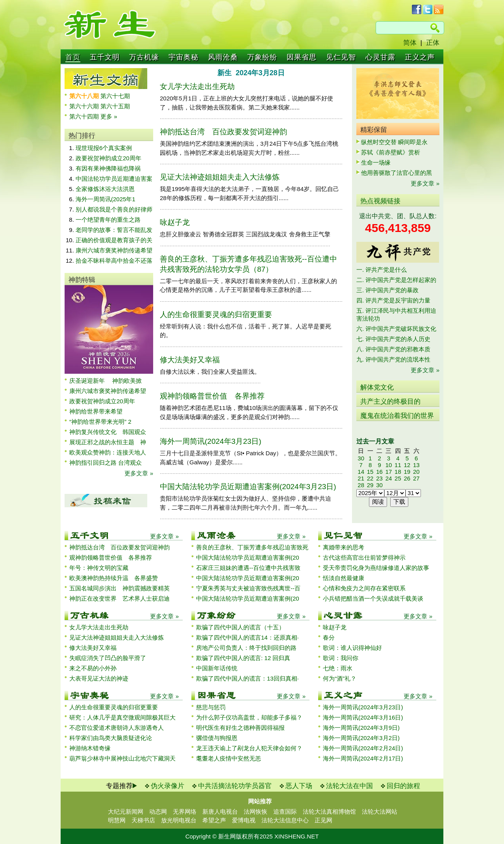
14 (361, 472)
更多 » (109, 116)
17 (389, 472)
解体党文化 (377, 387)
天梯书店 (143, 820)
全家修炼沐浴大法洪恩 (105, 189)
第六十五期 (115, 106)
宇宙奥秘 (183, 57)
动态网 (158, 812)
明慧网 (117, 820)
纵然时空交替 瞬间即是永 (394, 142)
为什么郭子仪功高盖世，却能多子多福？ (249, 717)
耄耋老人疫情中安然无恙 (229, 758)
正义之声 (420, 57)
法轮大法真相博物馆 (329, 812)
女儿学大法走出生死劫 (197, 86)
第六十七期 (115, 96)
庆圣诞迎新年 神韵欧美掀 (106, 381)
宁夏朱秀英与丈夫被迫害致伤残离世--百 (248, 588)
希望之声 (214, 820)
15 (370, 472)
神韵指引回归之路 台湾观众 (106, 463)
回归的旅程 (403, 786)
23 (379, 478)
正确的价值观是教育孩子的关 (114, 240)
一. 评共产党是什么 (382, 270)
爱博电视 (244, 820)
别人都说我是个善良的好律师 (114, 209)
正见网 (323, 820)
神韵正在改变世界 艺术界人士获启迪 (120, 598)
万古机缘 (144, 57)
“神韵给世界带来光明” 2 (100, 422)
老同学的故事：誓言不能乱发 (114, 230)
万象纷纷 (262, 57)
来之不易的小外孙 (93, 668)
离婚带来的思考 (344, 547)
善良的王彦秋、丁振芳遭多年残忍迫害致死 (252, 547)
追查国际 (285, 812)
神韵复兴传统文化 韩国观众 (108, 432)
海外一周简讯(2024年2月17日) (363, 758)
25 (398, 478)
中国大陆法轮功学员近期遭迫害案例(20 (248, 557)
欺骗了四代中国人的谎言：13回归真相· (247, 678)
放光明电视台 (179, 820)
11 (398, 465)
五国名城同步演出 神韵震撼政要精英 (120, 588)
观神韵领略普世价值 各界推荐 (212, 396)
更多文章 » (139, 473)
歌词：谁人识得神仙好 (352, 648)
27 (416, 478)
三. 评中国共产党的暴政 (387, 290)
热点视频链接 (380, 201)
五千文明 (105, 57)
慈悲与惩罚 (211, 707)
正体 (433, 43)
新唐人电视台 (220, 812)
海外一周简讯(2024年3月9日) (361, 728)
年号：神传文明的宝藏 (99, 568)
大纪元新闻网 (126, 812)
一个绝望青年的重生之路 (108, 220)
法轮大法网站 (380, 812)
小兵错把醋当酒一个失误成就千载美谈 (373, 598)
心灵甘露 (380, 57)
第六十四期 (85, 116)
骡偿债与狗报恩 (217, 738)
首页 (73, 57)
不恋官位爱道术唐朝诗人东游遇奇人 (117, 728)
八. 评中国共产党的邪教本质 (393, 349)
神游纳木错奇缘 (90, 748)
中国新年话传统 (217, 668)
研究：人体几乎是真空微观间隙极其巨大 (122, 717)
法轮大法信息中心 (285, 820)
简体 (410, 43)
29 (370, 485)
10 (389, 465)
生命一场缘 (376, 162)
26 (407, 478)
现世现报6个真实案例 (104, 148)
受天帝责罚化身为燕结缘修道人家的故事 (376, 568)
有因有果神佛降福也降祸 (108, 168)
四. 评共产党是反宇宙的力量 (393, 300)
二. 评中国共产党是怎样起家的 (396, 280)
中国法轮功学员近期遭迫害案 (114, 179)
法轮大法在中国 (349, 786)
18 (398, 472)
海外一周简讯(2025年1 (106, 199)
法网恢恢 (256, 812)
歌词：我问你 (341, 658)
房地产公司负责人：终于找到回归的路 (246, 648)
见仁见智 (341, 57)
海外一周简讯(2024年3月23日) (211, 441)
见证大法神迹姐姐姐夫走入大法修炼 (220, 177)
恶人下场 (299, 786)
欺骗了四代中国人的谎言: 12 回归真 (243, 658)
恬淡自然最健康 (344, 578)
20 (416, 472)
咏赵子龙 (175, 222)
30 (361, 458)
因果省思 (302, 57)
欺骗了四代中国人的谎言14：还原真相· (247, 637)
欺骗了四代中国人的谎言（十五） (240, 627)
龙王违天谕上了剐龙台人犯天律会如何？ (249, 748)
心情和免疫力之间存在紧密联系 (364, 588)
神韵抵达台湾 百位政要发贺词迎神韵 (223, 132)
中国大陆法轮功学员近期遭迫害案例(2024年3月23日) (248, 487)
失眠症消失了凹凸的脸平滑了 (108, 658)
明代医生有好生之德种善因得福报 (240, 728)
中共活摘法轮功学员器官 (235, 786)
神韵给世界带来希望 (96, 411)
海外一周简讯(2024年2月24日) (363, 748)
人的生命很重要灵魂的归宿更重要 (216, 314)
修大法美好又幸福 (190, 360)
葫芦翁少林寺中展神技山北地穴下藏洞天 (122, 758)
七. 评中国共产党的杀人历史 (393, 339)
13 (416, 465)
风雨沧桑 (223, 57)
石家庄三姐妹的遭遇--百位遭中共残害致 (248, 568)
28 (361, 485)
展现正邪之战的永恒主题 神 (108, 442)
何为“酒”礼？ (340, 678)
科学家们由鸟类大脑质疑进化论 (111, 738)
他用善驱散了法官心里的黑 (397, 173)
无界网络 (185, 812)
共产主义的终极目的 (390, 402)
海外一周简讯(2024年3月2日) (361, 738)
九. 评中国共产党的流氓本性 (393, 359)
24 (389, 478)
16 (379, 472)
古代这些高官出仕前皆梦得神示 (364, 557)
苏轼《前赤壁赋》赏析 (391, 152)
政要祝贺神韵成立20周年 (108, 158)
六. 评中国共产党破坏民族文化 (396, 329)
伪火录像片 (168, 786)
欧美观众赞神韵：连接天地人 (108, 452)
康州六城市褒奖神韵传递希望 (114, 250)
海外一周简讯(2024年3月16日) (363, 717)
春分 (329, 637)
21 (361, 478)
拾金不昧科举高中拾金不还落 (114, 261)
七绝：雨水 (338, 668)
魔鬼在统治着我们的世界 (397, 416)
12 (407, 465)
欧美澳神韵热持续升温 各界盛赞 (114, 578)
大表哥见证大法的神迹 (99, 678)
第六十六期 (85, 106)
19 (407, 472)
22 (370, 478)
